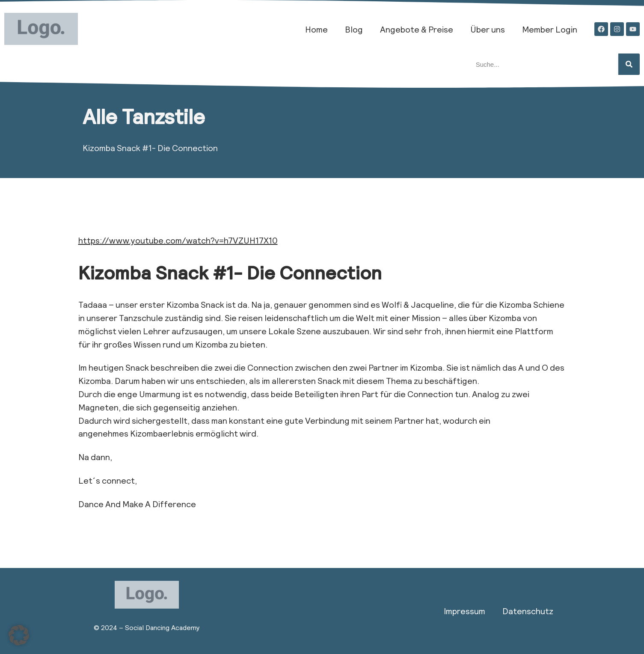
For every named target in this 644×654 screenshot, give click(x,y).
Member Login (550, 29)
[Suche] (629, 64)
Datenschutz (528, 611)
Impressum (464, 611)
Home (316, 29)
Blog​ (354, 29)
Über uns (488, 29)
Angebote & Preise (417, 29)
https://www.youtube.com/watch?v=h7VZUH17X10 (178, 240)
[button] (19, 635)
